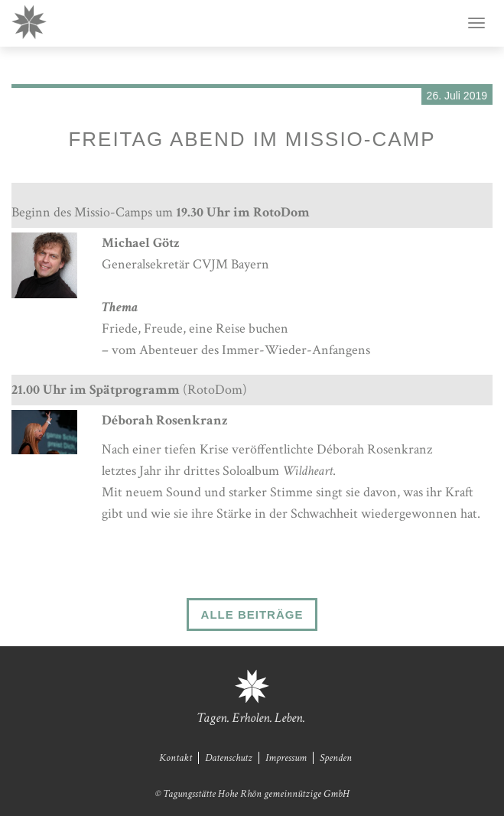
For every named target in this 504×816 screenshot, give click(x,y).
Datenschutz (229, 758)
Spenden (336, 758)
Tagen (212, 718)
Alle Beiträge (252, 614)
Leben (289, 718)
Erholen (251, 718)
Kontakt (176, 758)
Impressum (286, 758)
